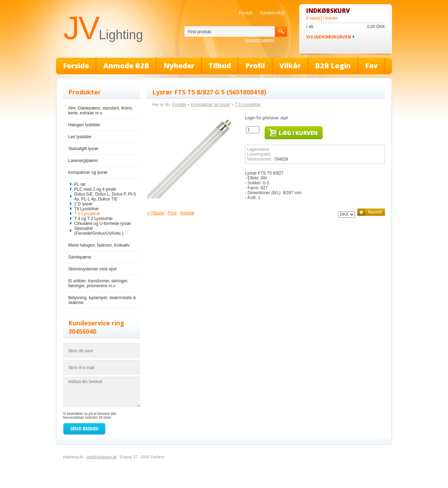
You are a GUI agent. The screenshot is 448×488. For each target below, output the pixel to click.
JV (103, 28)
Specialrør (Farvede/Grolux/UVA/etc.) (99, 231)
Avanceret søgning (260, 40)
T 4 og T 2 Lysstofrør (93, 219)
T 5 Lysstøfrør (87, 214)
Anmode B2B (126, 66)
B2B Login (333, 66)
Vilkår (290, 66)
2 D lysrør (83, 204)
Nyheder (179, 66)
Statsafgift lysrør (83, 149)
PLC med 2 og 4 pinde (95, 189)
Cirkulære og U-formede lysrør (103, 224)
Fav (371, 66)
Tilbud (220, 66)
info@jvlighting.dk (101, 457)
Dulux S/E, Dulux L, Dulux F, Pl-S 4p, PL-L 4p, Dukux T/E (105, 197)
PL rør (80, 184)
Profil (255, 66)
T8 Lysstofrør (86, 209)
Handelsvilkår (272, 13)
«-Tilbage (156, 213)
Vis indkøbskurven (329, 37)
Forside (246, 13)
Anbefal (187, 213)
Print (172, 213)
